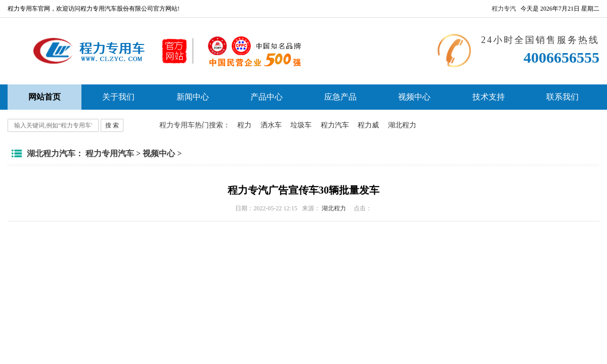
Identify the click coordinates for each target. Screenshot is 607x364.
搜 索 (112, 125)
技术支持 (489, 97)
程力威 (368, 125)
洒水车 (271, 125)
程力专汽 (504, 9)
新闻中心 (193, 97)
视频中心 (414, 97)
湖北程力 (402, 125)
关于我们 (118, 97)
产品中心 (267, 97)
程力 (244, 125)
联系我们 (562, 97)
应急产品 (340, 97)
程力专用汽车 (110, 153)
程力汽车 (335, 125)
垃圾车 (301, 125)
